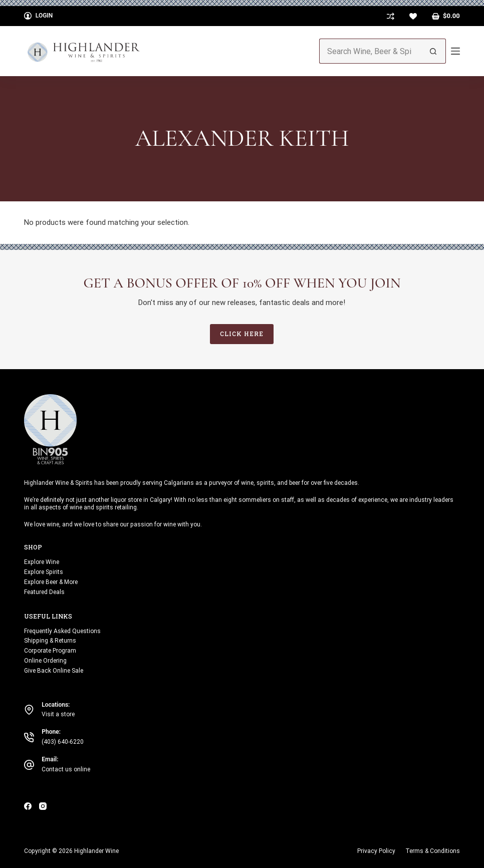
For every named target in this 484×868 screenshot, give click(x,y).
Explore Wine (42, 562)
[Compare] (391, 16)
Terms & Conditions (433, 851)
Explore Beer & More (51, 582)
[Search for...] (370, 51)
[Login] (38, 16)
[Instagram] (43, 806)
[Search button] (433, 51)
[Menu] (455, 51)
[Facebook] (28, 806)
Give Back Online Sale (54, 671)
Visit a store (58, 714)
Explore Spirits (44, 572)
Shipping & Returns (50, 641)
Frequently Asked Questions (62, 631)
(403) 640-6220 (63, 742)
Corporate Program (50, 651)
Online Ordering (45, 661)
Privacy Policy (376, 851)
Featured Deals (44, 592)
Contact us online (66, 769)
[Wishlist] (413, 16)
